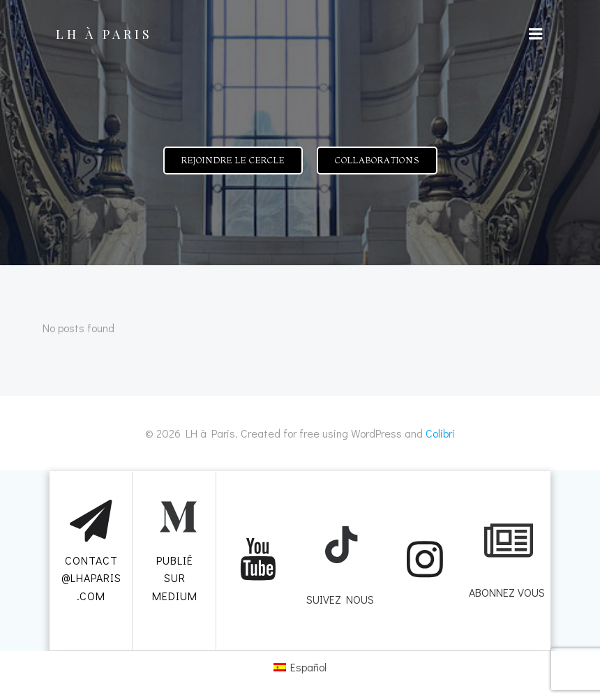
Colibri (440, 432)
